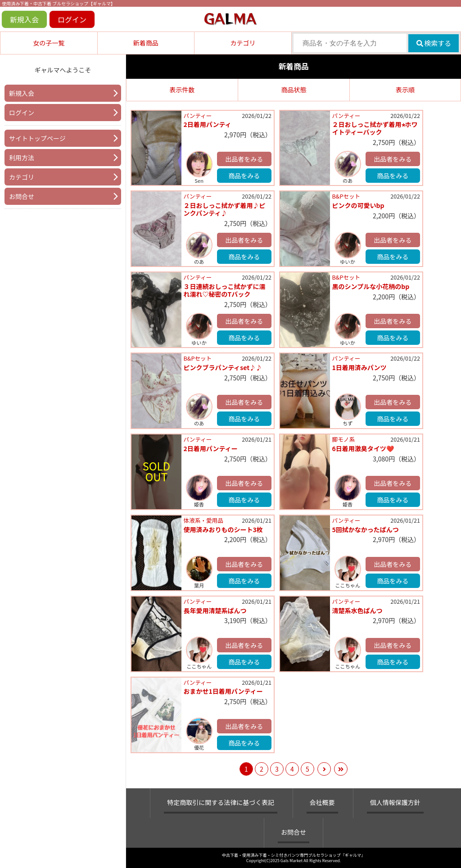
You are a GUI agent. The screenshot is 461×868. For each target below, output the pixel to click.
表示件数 (182, 90)
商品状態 (294, 90)
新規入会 (24, 19)
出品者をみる (244, 159)
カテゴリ (243, 43)
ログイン (72, 19)
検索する (434, 43)
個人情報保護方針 (395, 802)
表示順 (405, 90)
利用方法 (22, 158)
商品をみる (244, 176)
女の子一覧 (49, 43)
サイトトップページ (37, 138)
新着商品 (146, 43)
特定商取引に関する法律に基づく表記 (221, 802)
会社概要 (322, 802)
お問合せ (22, 196)
